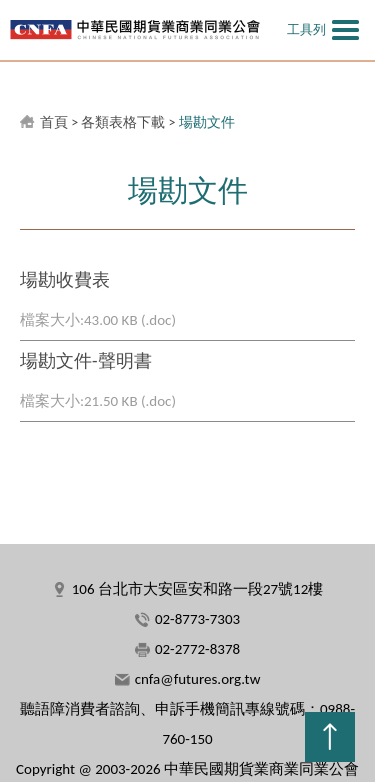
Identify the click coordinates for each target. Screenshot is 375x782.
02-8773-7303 (197, 619)
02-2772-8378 (197, 649)
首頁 (54, 122)
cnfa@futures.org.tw (198, 679)
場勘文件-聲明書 (86, 361)
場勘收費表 (65, 280)
